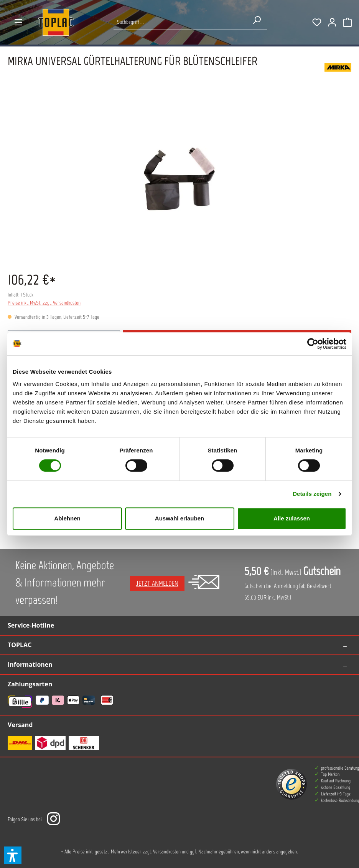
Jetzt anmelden (157, 583)
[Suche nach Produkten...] (180, 22)
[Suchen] (257, 20)
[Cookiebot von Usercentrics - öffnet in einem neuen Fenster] (313, 344)
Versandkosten (167, 852)
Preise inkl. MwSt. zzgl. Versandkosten (44, 303)
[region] (179, 179)
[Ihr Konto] (332, 22)
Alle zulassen (292, 518)
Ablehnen (67, 518)
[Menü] (18, 22)
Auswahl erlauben (179, 518)
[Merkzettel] (317, 22)
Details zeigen (312, 494)
